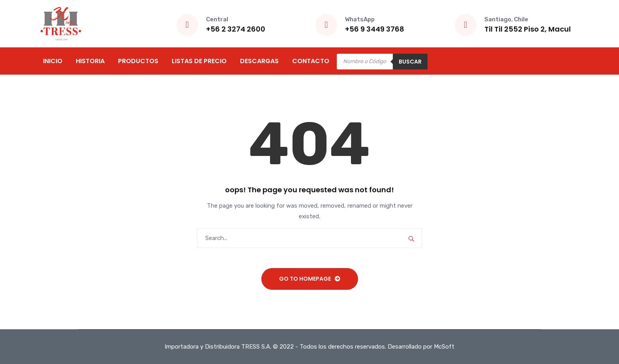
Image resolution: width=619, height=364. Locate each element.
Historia (90, 61)
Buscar (410, 62)
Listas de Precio (199, 61)
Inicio (53, 61)
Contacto (311, 61)
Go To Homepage (305, 279)
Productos (138, 61)
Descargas (259, 61)
